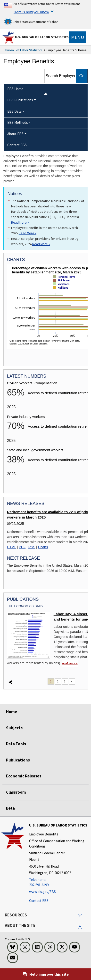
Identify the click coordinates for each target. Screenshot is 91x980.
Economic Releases (24, 776)
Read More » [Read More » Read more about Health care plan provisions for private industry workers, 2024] (41, 244)
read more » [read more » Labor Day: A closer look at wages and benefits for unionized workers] (70, 663)
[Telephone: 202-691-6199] (59, 882)
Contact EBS (39, 901)
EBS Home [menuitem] (15, 89)
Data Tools (16, 744)
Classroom (16, 792)
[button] (80, 916)
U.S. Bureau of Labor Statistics (42, 37)
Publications (18, 760)
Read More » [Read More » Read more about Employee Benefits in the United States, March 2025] (28, 233)
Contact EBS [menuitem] (17, 145)
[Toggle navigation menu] (78, 37)
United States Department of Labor (31, 22)
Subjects (14, 728)
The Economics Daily (25, 606)
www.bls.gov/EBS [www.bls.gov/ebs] (42, 892)
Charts (43, 547)
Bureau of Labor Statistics (24, 50)
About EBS (15, 134)
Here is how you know (31, 12)
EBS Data (14, 111)
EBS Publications (20, 100)
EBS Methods (18, 122)
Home (12, 712)
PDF (22, 547)
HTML (12, 547)
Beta (10, 808)
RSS (32, 547)
